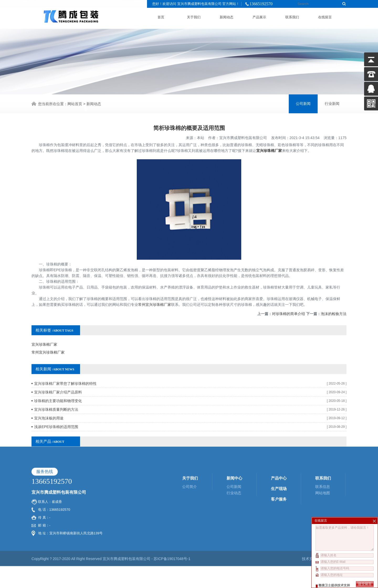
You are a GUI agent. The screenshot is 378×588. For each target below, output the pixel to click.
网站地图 (323, 460)
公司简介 (190, 454)
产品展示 (259, 16)
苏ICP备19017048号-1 (172, 526)
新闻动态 (227, 16)
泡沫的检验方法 (334, 301)
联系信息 (323, 454)
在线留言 (325, 16)
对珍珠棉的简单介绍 (288, 301)
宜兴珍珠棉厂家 (269, 138)
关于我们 (194, 16)
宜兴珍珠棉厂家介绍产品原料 (58, 379)
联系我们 (292, 16)
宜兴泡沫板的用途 (49, 405)
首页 (161, 16)
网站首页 (75, 103)
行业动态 (234, 460)
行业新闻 (332, 103)
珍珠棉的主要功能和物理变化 (58, 388)
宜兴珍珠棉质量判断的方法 (56, 397)
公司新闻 (303, 103)
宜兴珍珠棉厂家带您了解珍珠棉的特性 (65, 371)
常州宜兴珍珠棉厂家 (155, 292)
